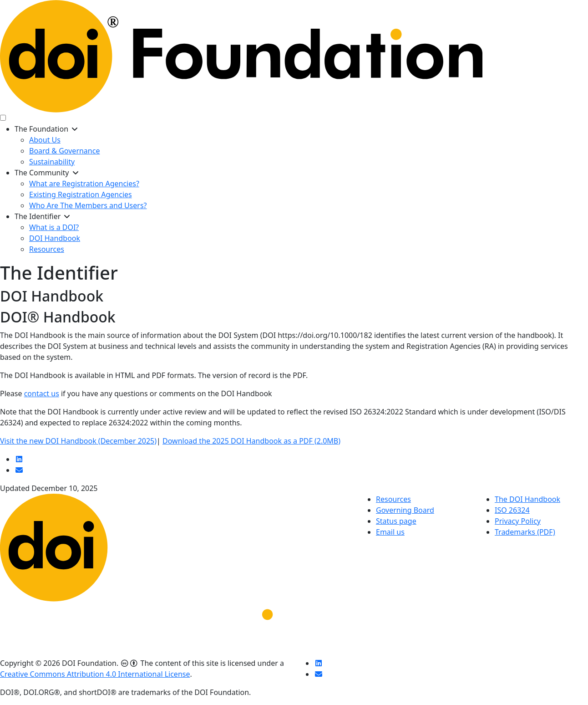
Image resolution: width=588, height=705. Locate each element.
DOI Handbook (55, 238)
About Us (45, 140)
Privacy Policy (518, 521)
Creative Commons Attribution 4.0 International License (95, 674)
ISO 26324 (512, 510)
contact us (42, 393)
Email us (390, 532)
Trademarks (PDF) (525, 532)
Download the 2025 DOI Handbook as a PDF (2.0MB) (251, 441)
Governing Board (405, 510)
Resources (47, 249)
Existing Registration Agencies (81, 194)
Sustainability (52, 162)
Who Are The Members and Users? (88, 205)
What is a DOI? (54, 227)
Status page (396, 521)
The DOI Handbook (527, 499)
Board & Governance (64, 151)
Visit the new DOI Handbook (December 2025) (78, 441)
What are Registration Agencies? (84, 184)
